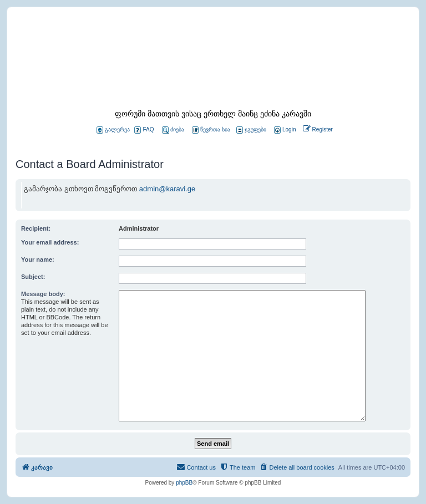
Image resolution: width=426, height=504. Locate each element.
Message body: (43, 294)
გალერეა (113, 130)
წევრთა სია (211, 130)
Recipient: (36, 228)
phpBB (184, 483)
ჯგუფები (251, 130)
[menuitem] (284, 130)
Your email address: (50, 242)
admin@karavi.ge (167, 189)
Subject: (33, 277)
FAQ (144, 130)
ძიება (173, 130)
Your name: (38, 259)
